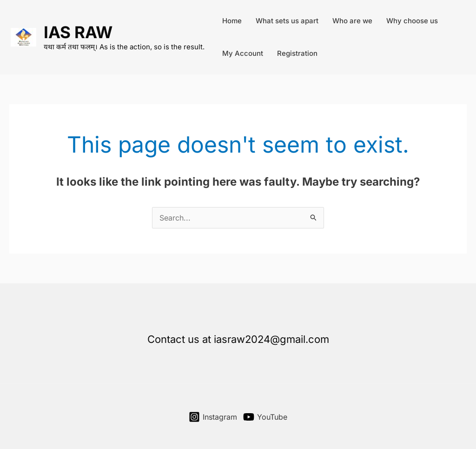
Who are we (352, 21)
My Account (243, 53)
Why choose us (412, 21)
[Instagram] (213, 417)
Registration (297, 53)
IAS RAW (78, 32)
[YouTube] (265, 417)
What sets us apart (287, 21)
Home (232, 21)
